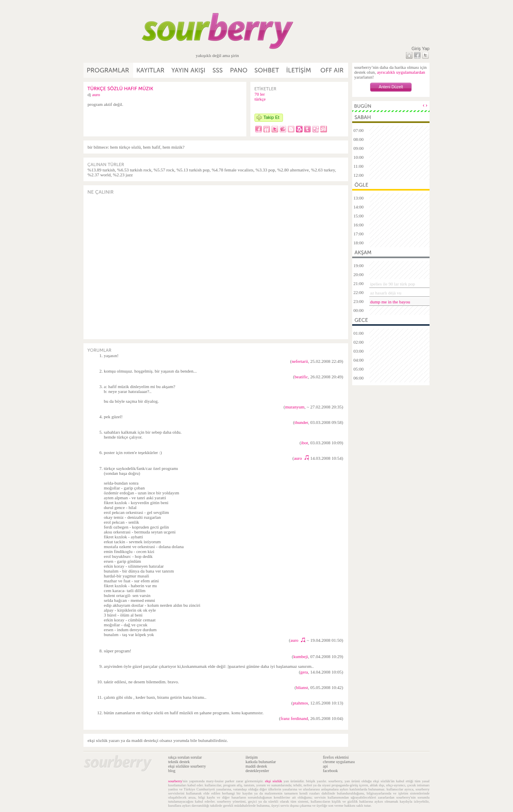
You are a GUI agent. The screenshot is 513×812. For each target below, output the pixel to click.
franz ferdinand (294, 718)
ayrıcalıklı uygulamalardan (401, 72)
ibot (304, 443)
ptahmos (300, 703)
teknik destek (179, 762)
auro (96, 94)
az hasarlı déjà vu (386, 293)
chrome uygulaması (339, 762)
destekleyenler (257, 771)
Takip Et (271, 117)
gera (304, 672)
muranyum (295, 407)
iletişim (252, 757)
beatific (301, 377)
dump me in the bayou (390, 302)
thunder (301, 422)
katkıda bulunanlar (261, 762)
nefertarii (300, 361)
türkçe (260, 99)
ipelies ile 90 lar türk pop (392, 284)
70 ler (260, 94)
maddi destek (256, 766)
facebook (330, 771)
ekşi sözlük (274, 781)
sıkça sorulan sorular (185, 757)
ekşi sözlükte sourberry (187, 766)
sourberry (175, 781)
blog (172, 771)
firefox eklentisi (336, 757)
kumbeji (300, 656)
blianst (302, 687)
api (325, 766)
